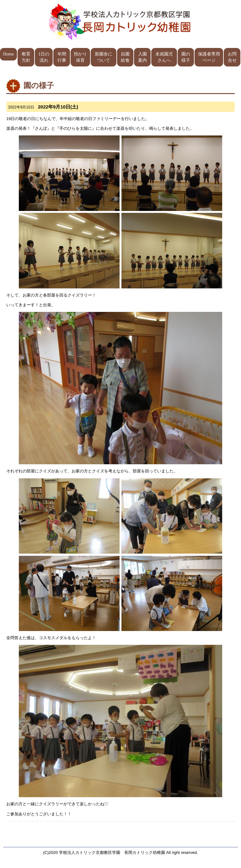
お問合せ (232, 57)
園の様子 (186, 57)
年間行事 (62, 57)
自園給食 (125, 57)
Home (8, 54)
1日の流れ (44, 57)
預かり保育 (80, 57)
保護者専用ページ (209, 57)
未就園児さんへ (164, 57)
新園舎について (104, 57)
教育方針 (26, 57)
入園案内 (142, 57)
